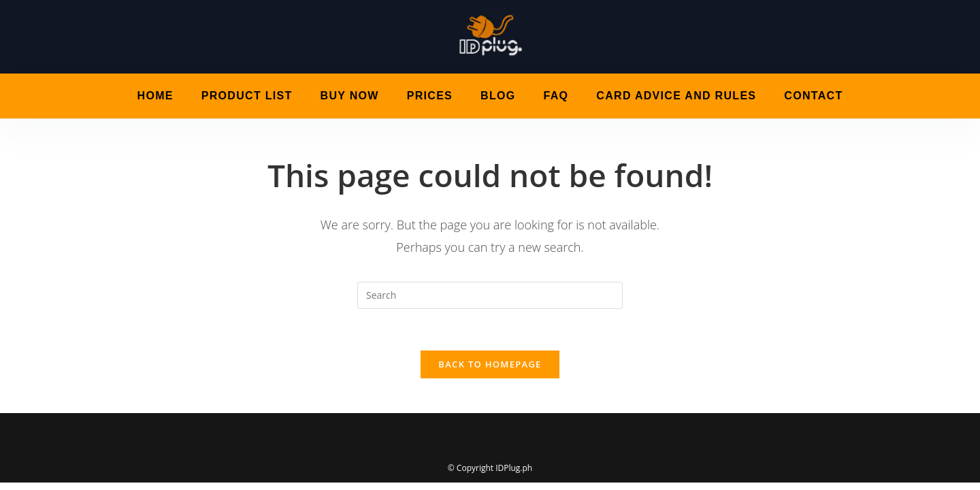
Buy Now (350, 96)
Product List (247, 96)
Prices (430, 96)
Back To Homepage (490, 364)
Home (156, 96)
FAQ (556, 96)
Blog (498, 96)
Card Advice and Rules (676, 96)
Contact (813, 96)
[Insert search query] (490, 295)
